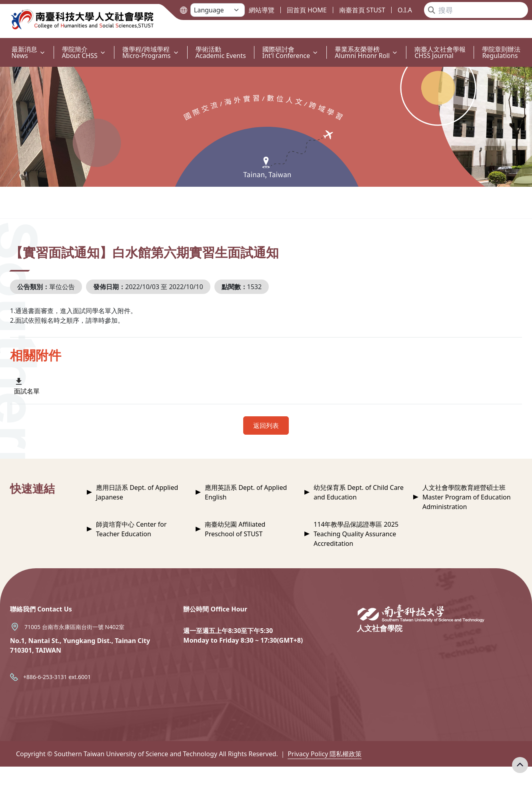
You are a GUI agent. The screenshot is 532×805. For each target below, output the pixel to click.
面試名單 (27, 391)
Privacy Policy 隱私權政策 (325, 754)
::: (2, 45)
